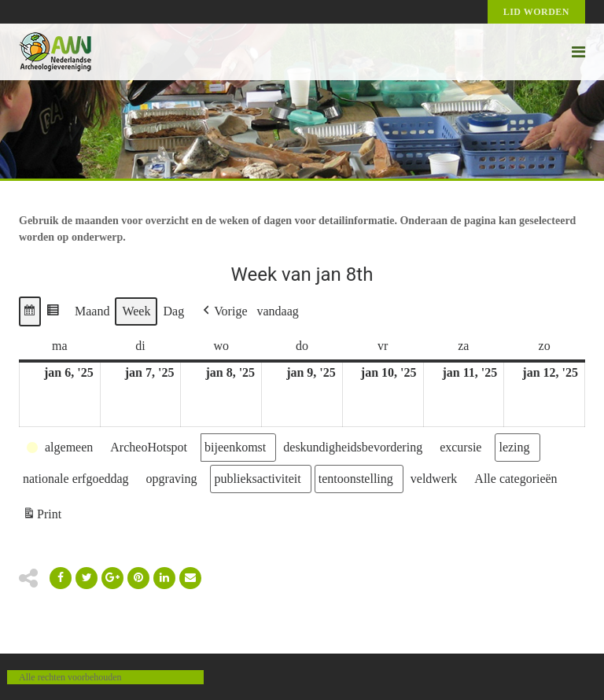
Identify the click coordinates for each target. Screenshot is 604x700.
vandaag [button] (278, 311)
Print (42, 516)
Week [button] (136, 311)
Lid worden (536, 12)
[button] (30, 311)
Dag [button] (173, 311)
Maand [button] (92, 311)
